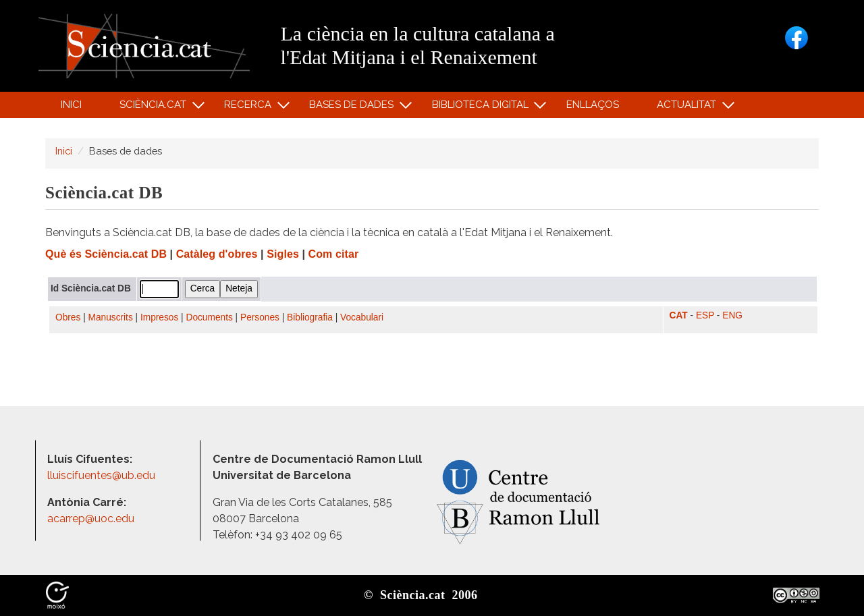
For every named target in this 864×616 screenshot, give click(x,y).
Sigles (283, 254)
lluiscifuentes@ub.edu (103, 475)
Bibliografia (310, 317)
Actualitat (689, 108)
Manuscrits (111, 317)
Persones (260, 317)
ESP (705, 315)
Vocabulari (362, 317)
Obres (68, 317)
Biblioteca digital (482, 108)
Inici (71, 105)
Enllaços (593, 105)
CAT (679, 315)
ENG (732, 315)
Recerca (250, 108)
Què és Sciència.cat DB (106, 254)
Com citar (334, 254)
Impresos (159, 317)
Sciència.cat (155, 108)
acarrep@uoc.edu (91, 519)
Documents (210, 317)
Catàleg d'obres (217, 254)
